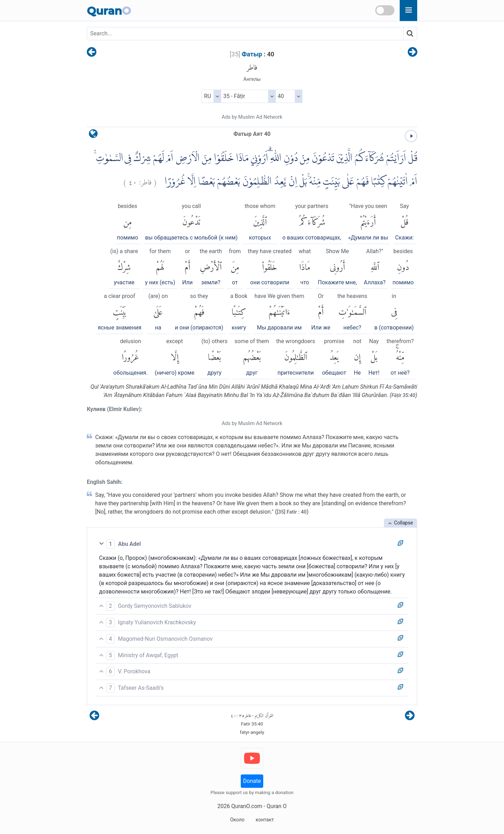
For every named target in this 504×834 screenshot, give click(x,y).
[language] (93, 135)
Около (237, 820)
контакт (265, 820)
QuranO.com (247, 806)
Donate (252, 781)
